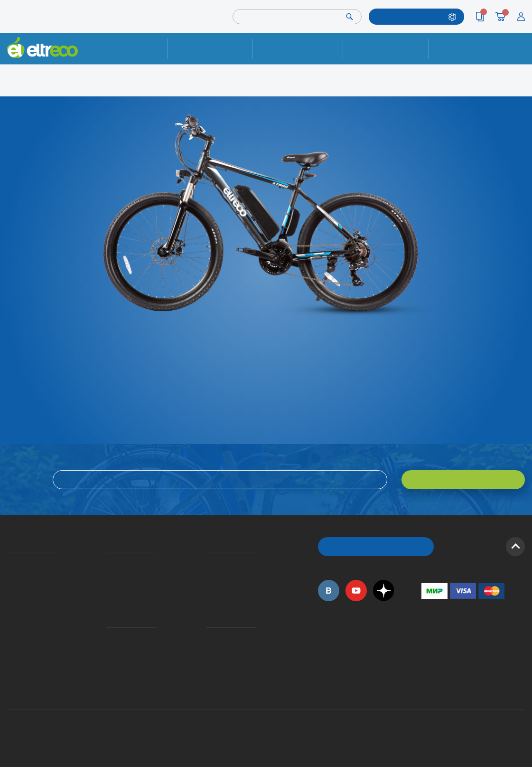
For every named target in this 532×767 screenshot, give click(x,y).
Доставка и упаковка (298, 48)
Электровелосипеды (10, 587)
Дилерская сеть (208, 649)
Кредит (107, 587)
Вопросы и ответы (209, 562)
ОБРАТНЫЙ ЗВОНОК (376, 546)
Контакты (471, 48)
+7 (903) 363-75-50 (427, 685)
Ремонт (210, 48)
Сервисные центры (209, 662)
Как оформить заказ (209, 574)
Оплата (386, 48)
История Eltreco (10, 574)
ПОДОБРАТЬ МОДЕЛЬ (411, 16)
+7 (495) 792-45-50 (520, 56)
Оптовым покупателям (10, 649)
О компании (9, 562)
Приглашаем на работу (10, 637)
